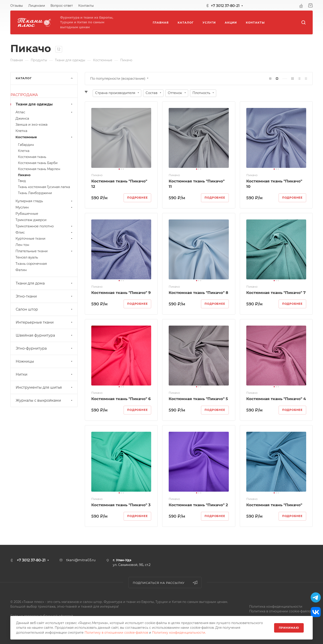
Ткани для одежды (45, 104)
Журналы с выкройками (45, 400)
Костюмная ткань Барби (38, 163)
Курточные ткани (44, 239)
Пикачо (24, 175)
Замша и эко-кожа (32, 125)
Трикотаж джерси (31, 220)
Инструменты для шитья (45, 387)
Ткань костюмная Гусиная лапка (44, 187)
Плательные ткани (44, 251)
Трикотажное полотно (44, 226)
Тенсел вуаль (27, 257)
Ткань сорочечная (31, 264)
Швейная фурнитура (45, 335)
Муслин (44, 207)
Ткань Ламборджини (35, 193)
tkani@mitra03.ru (81, 560)
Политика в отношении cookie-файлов (281, 611)
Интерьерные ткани (45, 322)
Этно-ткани (45, 296)
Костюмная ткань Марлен (39, 169)
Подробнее (137, 198)
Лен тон (22, 245)
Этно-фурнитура (45, 348)
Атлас (44, 112)
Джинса (22, 118)
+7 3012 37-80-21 (225, 6)
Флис (44, 232)
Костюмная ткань (32, 157)
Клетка (21, 131)
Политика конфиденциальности (276, 607)
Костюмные (44, 137)
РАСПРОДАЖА (24, 95)
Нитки (45, 374)
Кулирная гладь (44, 201)
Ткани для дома (45, 283)
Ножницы (45, 361)
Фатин (21, 270)
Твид (22, 181)
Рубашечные (27, 214)
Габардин (26, 145)
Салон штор (45, 309)
